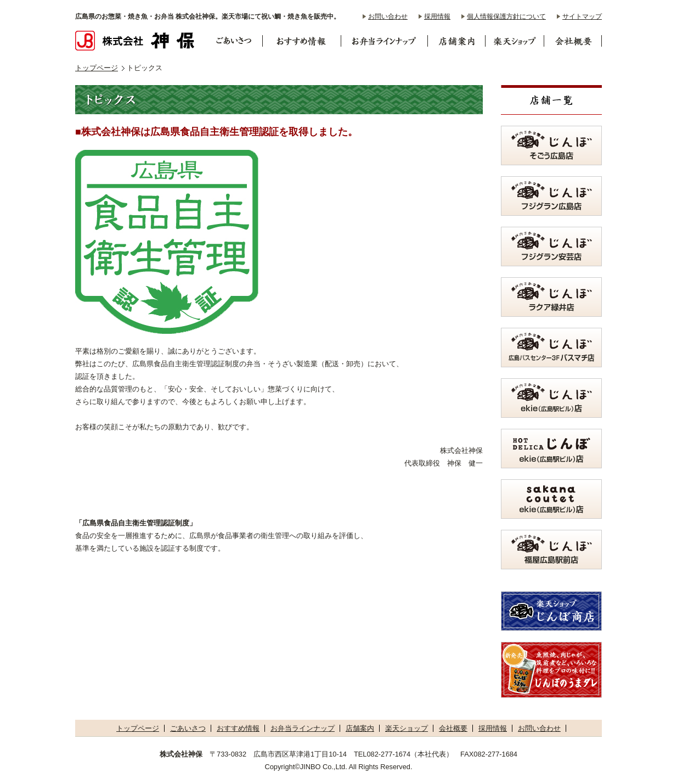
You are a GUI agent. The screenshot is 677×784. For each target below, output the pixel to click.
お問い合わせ (388, 16)
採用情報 (437, 16)
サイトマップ (582, 16)
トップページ (97, 68)
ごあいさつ (188, 728)
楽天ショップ (407, 728)
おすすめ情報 (238, 728)
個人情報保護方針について (506, 16)
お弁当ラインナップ (303, 728)
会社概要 (453, 728)
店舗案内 (360, 728)
